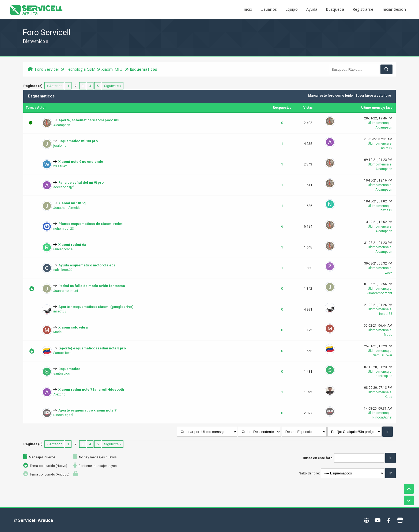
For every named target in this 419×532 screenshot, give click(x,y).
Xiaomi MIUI (113, 69)
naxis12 (386, 210)
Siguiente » (113, 86)
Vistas (308, 108)
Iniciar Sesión (394, 9)
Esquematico (69, 369)
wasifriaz (60, 166)
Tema (30, 108)
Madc (57, 332)
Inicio (247, 9)
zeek (389, 273)
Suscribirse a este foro (373, 96)
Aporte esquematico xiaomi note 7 (87, 410)
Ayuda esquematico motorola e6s (87, 265)
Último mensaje (373, 108)
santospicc (62, 373)
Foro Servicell (47, 69)
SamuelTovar (63, 353)
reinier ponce (63, 249)
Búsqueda (335, 9)
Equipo (292, 9)
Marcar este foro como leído (331, 96)
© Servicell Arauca (33, 520)
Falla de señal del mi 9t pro (81, 182)
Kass (388, 397)
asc (390, 108)
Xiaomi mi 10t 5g (72, 203)
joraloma (60, 146)
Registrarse (363, 9)
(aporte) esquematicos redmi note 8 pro (92, 348)
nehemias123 (64, 229)
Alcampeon (62, 125)
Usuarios (269, 9)
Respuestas (282, 108)
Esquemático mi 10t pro (78, 141)
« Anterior (54, 86)
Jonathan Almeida (67, 208)
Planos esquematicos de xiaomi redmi (91, 224)
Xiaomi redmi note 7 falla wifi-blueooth (91, 389)
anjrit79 (387, 148)
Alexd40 (59, 394)
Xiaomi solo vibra (73, 327)
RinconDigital (63, 415)
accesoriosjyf (63, 187)
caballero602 (63, 270)
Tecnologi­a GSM (80, 69)
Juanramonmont (66, 291)
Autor (41, 108)
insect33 (60, 311)
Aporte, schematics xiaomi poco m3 (89, 120)
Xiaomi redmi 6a (72, 245)
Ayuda (312, 9)
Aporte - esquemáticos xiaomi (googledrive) (96, 307)
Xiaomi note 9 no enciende (81, 162)
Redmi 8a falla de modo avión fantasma (92, 286)
